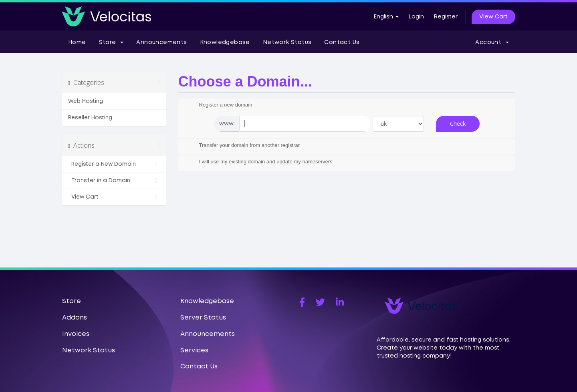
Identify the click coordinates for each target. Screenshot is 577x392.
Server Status (203, 318)
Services (194, 351)
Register (446, 17)
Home (77, 42)
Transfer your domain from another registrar (243, 146)
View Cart (493, 17)
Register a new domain (219, 105)
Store (111, 42)
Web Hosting (86, 101)
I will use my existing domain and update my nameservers (259, 162)
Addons (75, 318)
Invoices (76, 334)
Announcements (161, 42)
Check (458, 124)
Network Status (287, 42)
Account (492, 42)
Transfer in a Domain (114, 181)
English (386, 17)
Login (416, 17)
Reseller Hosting (90, 118)
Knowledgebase (225, 42)
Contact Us (342, 42)
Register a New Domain (114, 164)
